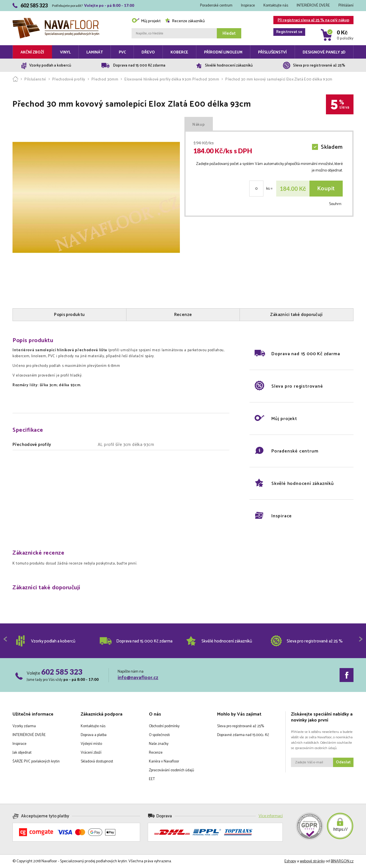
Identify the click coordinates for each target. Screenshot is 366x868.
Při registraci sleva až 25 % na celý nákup (311, 21)
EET (152, 779)
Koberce (179, 52)
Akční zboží (32, 52)
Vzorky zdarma (24, 726)
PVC (122, 52)
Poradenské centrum (216, 6)
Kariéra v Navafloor (164, 761)
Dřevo (148, 52)
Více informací (271, 816)
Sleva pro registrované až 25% (241, 726)
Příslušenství (272, 52)
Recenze (156, 753)
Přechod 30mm (105, 79)
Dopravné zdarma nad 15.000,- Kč (243, 735)
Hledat (229, 33)
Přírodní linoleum (223, 52)
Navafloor (56, 20)
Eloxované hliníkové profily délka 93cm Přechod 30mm (172, 79)
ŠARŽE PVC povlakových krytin (36, 761)
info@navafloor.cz (138, 678)
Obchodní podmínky (164, 726)
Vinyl (65, 52)
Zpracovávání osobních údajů (171, 770)
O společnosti (159, 735)
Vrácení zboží (91, 753)
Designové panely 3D (324, 52)
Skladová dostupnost (97, 761)
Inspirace (248, 6)
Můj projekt (146, 21)
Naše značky (159, 744)
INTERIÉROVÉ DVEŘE (313, 6)
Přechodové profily (69, 79)
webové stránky (312, 861)
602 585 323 (62, 672)
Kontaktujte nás (276, 6)
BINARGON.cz (342, 861)
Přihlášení (346, 6)
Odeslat (343, 762)
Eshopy (290, 861)
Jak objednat (22, 753)
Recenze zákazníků (185, 21)
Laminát (95, 52)
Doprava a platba (94, 735)
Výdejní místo (91, 744)
